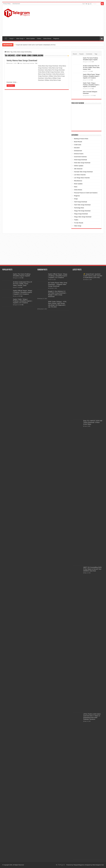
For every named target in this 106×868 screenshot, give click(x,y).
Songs (11, 39)
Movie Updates (31, 39)
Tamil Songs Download (80, 202)
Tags (96, 54)
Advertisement (16, 4)
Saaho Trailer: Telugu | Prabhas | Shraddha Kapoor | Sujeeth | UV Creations (91, 85)
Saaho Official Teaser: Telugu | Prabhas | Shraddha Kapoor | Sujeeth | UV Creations (91, 76)
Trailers (39, 39)
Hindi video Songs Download (82, 163)
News (76, 187)
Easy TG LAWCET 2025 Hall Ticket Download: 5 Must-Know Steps (93, 422)
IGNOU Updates (79, 166)
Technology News (79, 208)
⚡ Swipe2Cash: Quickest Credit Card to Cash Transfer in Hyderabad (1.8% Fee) (35, 45)
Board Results (78, 142)
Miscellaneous (78, 181)
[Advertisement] (67, 21)
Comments (89, 54)
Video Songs (20, 39)
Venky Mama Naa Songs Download (22, 60)
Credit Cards (78, 145)
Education (77, 148)
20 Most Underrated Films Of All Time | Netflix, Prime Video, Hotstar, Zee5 (91, 68)
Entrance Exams (79, 154)
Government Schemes (80, 157)
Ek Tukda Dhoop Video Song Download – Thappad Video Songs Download (58, 284)
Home (6, 38)
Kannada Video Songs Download (83, 172)
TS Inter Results (79, 223)
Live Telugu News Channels (82, 178)
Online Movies (47, 39)
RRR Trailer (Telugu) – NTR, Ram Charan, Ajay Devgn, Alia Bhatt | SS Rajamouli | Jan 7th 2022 (57, 304)
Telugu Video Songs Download (83, 217)
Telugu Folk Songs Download (82, 211)
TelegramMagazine (79, 865)
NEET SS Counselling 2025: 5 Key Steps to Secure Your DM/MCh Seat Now (93, 569)
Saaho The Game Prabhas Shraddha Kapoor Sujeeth (22, 275)
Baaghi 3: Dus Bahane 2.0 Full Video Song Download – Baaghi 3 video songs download (57, 294)
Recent (75, 54)
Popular (81, 54)
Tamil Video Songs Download (82, 205)
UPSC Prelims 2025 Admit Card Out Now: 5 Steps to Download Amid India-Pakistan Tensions (92, 717)
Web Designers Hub (98, 865)
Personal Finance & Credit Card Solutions (86, 193)
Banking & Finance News (81, 139)
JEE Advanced (78, 169)
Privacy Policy (7, 4)
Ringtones (56, 39)
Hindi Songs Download (80, 160)
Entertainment (78, 151)
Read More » (11, 86)
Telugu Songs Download (28, 63)
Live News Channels (80, 175)
